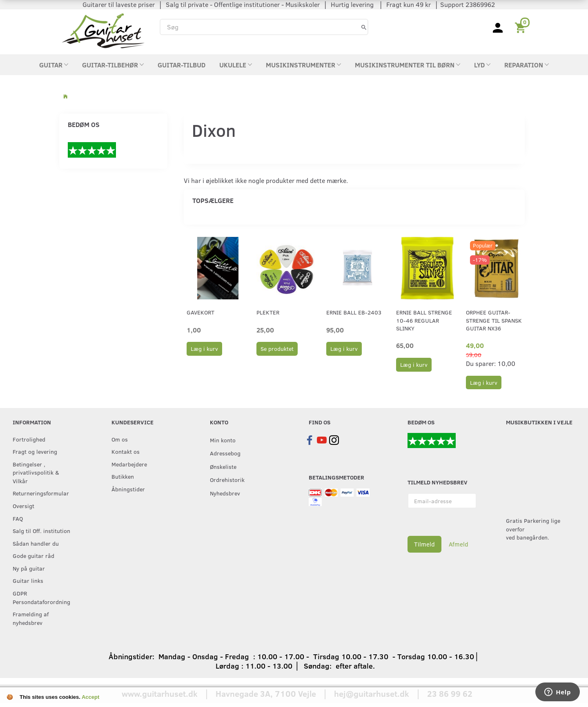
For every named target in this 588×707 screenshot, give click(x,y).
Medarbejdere (129, 464)
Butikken (123, 476)
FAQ (18, 518)
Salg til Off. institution (41, 531)
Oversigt (23, 506)
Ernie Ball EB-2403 (354, 312)
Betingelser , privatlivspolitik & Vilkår (36, 472)
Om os (120, 439)
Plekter (268, 312)
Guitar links (28, 580)
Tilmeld (424, 544)
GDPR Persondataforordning (41, 597)
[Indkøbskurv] (522, 27)
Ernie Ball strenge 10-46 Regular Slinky (424, 320)
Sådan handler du (36, 543)
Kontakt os (126, 451)
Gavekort (200, 312)
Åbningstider (128, 489)
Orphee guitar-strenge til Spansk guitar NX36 (494, 320)
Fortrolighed (29, 439)
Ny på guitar (29, 568)
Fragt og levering (35, 451)
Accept (90, 697)
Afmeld (459, 544)
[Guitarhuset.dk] (103, 30)
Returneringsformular (41, 493)
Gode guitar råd (33, 555)
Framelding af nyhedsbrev (31, 618)
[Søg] (364, 27)
